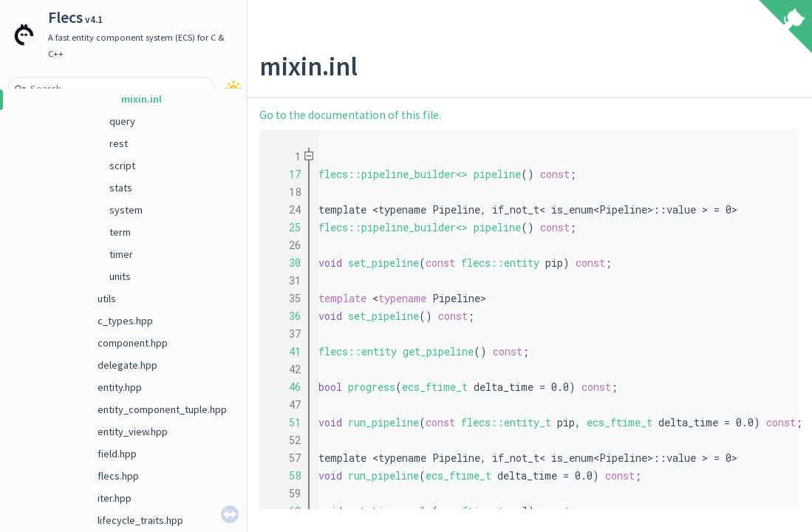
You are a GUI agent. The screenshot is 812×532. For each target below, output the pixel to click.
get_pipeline (438, 351)
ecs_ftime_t (435, 387)
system (126, 210)
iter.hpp (115, 498)
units (120, 276)
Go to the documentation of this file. (350, 115)
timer (121, 254)
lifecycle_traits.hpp (140, 520)
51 (286, 422)
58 (286, 475)
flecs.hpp (118, 476)
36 (286, 316)
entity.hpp (120, 387)
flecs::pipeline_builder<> (393, 174)
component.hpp (133, 343)
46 (286, 387)
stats (121, 188)
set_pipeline (383, 263)
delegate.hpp (127, 365)
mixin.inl (141, 99)
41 (286, 351)
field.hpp (117, 454)
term (120, 232)
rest (119, 143)
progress (372, 387)
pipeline (497, 174)
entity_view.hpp (133, 432)
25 (286, 227)
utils (107, 299)
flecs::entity (500, 263)
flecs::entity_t (506, 422)
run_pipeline (383, 422)
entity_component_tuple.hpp (162, 409)
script (122, 166)
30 (286, 263)
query (122, 121)
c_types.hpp (125, 321)
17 (286, 174)
